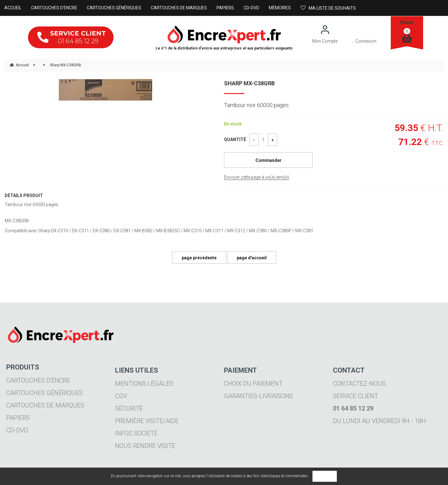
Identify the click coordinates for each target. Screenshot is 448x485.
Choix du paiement (253, 384)
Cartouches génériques (44, 393)
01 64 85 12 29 (72, 37)
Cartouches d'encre (38, 380)
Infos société (136, 433)
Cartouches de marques (45, 405)
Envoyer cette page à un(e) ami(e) (257, 177)
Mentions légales (144, 384)
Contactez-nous (359, 384)
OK (325, 476)
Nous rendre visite (145, 446)
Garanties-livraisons (259, 396)
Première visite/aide (147, 421)
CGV (121, 396)
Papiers (18, 418)
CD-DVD (17, 430)
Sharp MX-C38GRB (249, 83)
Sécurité (129, 408)
